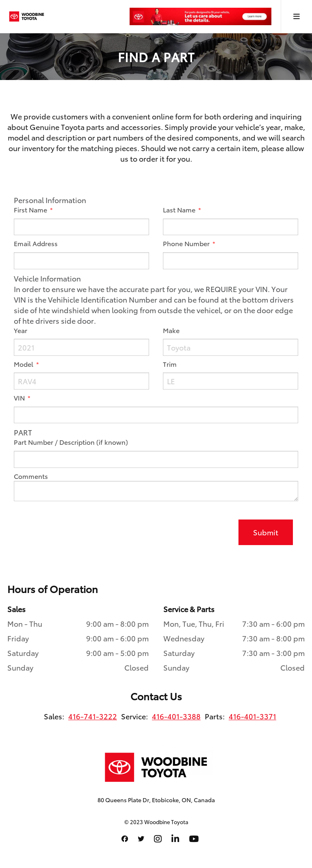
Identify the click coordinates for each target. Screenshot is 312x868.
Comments (31, 476)
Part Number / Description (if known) (71, 442)
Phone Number (187, 243)
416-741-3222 (93, 716)
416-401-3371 (252, 716)
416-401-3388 (176, 716)
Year (21, 330)
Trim (170, 364)
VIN (20, 398)
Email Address (36, 243)
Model (24, 364)
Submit (266, 532)
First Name (31, 210)
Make (171, 330)
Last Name (180, 210)
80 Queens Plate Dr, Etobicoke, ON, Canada (156, 800)
